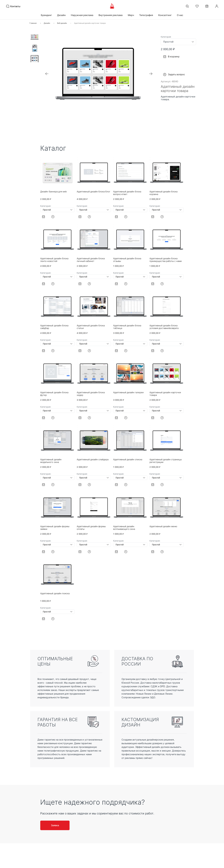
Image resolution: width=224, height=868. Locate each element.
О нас (180, 15)
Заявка (55, 825)
